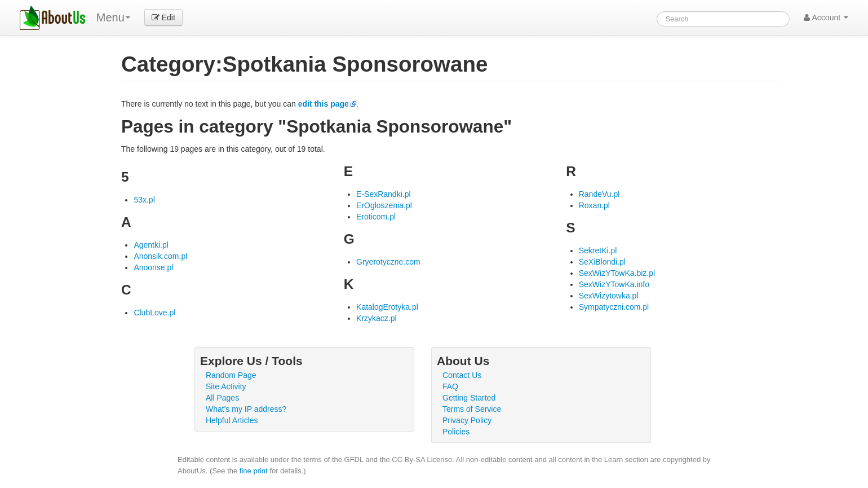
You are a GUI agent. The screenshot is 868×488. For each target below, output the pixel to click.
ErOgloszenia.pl (384, 205)
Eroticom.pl (376, 217)
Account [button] (826, 17)
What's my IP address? (246, 409)
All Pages (222, 398)
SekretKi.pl (598, 250)
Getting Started (469, 398)
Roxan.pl (594, 205)
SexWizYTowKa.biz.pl (617, 273)
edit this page (324, 104)
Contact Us (462, 375)
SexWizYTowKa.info (614, 284)
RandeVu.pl (599, 194)
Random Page (231, 375)
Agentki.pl (151, 245)
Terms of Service (472, 409)
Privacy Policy (467, 420)
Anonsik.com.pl (160, 256)
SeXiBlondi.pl (602, 262)
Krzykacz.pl (377, 318)
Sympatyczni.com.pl (614, 307)
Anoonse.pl (153, 267)
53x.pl (144, 200)
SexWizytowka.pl (609, 296)
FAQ (450, 386)
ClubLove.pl (154, 313)
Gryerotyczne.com (388, 262)
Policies (456, 432)
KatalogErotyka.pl (387, 307)
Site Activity (226, 386)
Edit (163, 17)
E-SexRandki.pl (384, 194)
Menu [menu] (113, 17)
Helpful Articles (232, 420)
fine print (254, 471)
